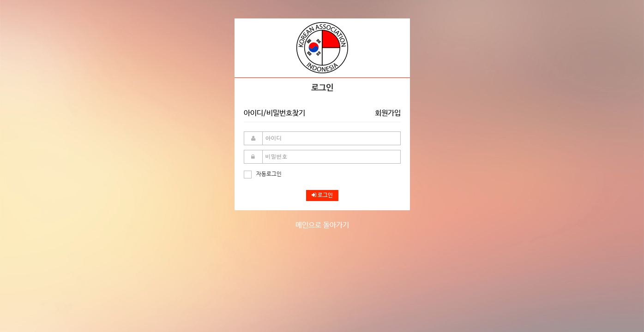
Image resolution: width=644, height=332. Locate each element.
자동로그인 (263, 174)
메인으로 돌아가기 (322, 225)
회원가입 (388, 113)
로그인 (322, 196)
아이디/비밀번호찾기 (274, 113)
